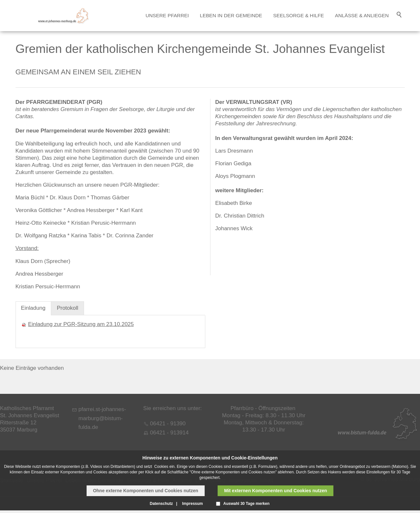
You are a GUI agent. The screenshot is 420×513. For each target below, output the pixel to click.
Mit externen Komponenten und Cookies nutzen (276, 491)
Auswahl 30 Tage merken (247, 504)
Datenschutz (161, 504)
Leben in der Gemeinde (231, 15)
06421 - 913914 (169, 433)
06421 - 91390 (168, 424)
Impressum (192, 504)
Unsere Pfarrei (167, 15)
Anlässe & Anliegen (362, 15)
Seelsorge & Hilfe (298, 15)
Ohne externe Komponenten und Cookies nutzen (146, 491)
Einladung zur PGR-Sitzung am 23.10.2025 (81, 324)
